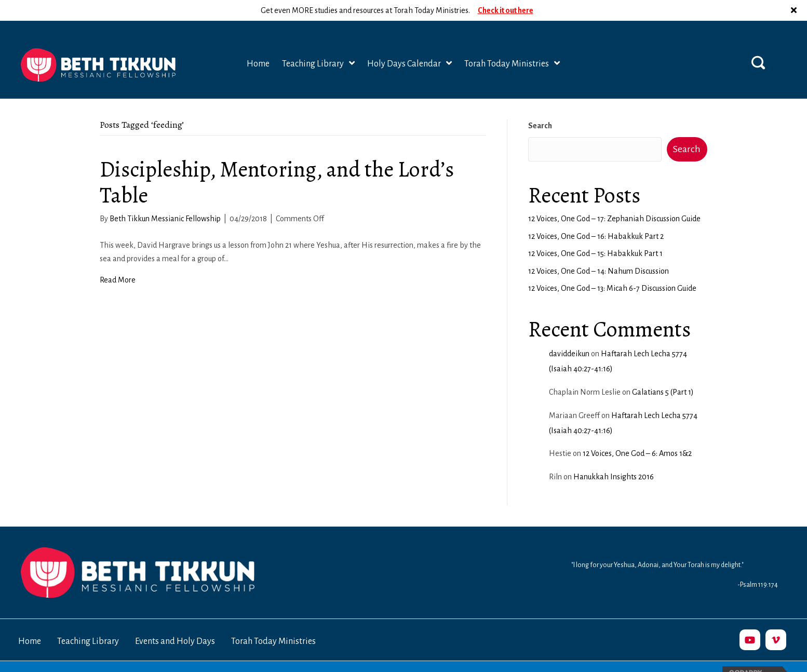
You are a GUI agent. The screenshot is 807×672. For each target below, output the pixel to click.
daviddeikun (569, 333)
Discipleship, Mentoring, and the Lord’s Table (277, 161)
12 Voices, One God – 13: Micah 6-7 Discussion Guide (612, 267)
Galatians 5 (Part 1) (663, 371)
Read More (118, 259)
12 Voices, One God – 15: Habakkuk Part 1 (595, 233)
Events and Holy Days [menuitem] (175, 621)
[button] (758, 42)
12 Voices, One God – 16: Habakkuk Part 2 (596, 216)
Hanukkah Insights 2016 (614, 456)
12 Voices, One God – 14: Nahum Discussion (598, 250)
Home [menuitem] (30, 621)
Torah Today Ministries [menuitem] (273, 621)
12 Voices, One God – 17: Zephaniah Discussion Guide (614, 198)
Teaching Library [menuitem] (88, 621)
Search (540, 105)
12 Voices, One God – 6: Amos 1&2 (637, 433)
